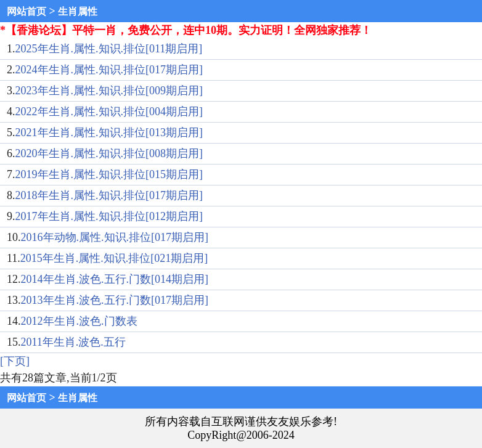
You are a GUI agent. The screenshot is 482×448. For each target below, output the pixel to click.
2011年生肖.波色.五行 (73, 342)
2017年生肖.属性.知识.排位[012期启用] (109, 216)
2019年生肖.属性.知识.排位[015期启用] (109, 174)
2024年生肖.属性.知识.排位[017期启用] (109, 70)
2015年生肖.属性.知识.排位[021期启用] (114, 258)
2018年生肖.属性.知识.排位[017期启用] (109, 195)
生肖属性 (78, 11)
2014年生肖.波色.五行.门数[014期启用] (115, 279)
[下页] (15, 361)
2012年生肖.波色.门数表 (79, 321)
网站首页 (27, 11)
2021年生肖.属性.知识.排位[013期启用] (109, 132)
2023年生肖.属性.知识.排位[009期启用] (109, 91)
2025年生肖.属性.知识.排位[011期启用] (109, 49)
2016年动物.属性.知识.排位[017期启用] (115, 237)
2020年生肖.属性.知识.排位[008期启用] (109, 153)
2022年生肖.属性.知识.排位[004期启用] (109, 112)
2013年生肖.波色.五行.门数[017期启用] (115, 300)
